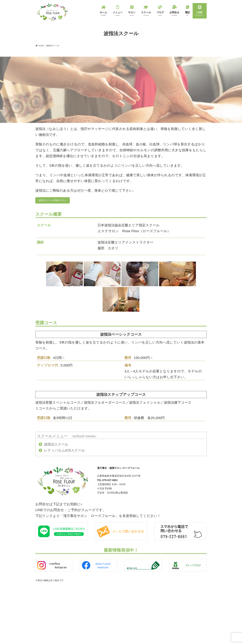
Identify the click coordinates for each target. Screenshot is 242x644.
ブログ (40, 611)
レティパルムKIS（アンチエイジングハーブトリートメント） (121, 616)
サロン (40, 605)
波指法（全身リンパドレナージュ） (111, 600)
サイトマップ (43, 621)
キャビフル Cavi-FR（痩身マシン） (111, 611)
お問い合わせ (43, 616)
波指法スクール (56, 445)
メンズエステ (101, 622)
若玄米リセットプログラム (107, 606)
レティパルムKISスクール (64, 451)
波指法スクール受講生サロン (55, 201)
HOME (40, 600)
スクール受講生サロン (164, 611)
